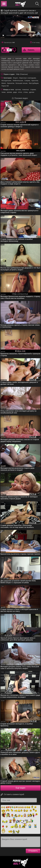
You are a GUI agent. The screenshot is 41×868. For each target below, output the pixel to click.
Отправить (33, 851)
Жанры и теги (9, 90)
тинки (3, 92)
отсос (20, 92)
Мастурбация (34, 83)
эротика (18, 90)
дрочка (32, 92)
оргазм (9, 92)
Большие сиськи (21, 83)
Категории (8, 78)
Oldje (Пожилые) (22, 74)
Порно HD (5, 86)
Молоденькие (6, 81)
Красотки (35, 81)
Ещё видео (20, 788)
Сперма (27, 81)
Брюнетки (11, 83)
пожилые (26, 90)
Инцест (15, 78)
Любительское (18, 81)
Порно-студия (9, 74)
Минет (4, 83)
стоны (26, 92)
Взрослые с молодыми (28, 78)
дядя (15, 92)
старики (33, 90)
